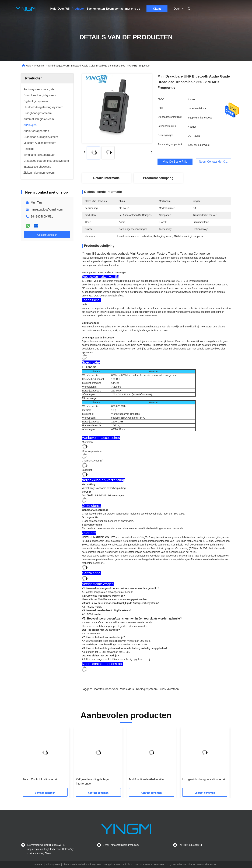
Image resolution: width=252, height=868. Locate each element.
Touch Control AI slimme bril (40, 779)
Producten (78, 9)
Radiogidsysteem (147, 689)
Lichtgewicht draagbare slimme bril (204, 779)
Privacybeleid (53, 864)
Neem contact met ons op (123, 9)
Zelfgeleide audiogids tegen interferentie (93, 781)
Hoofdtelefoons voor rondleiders (113, 689)
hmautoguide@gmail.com (47, 210)
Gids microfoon (169, 689)
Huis (53, 9)
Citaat (157, 9)
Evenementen (96, 9)
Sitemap (39, 864)
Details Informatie (106, 178)
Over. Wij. (64, 9)
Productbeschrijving (158, 178)
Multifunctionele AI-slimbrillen (147, 779)
